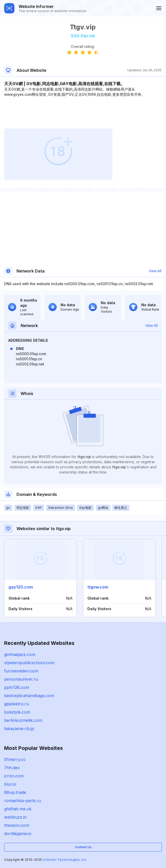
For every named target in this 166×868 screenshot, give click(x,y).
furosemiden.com (21, 671)
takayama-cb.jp (19, 729)
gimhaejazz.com (20, 654)
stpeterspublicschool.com (29, 663)
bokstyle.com (17, 712)
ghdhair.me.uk (18, 809)
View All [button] (155, 271)
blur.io (10, 784)
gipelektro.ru (16, 704)
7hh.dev (12, 768)
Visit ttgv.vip (83, 35)
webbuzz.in (15, 817)
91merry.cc (15, 759)
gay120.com (21, 587)
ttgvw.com (98, 587)
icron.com (14, 776)
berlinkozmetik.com (23, 720)
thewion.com (17, 825)
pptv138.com (17, 687)
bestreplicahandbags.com (29, 696)
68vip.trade (15, 792)
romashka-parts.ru (23, 801)
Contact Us (83, 847)
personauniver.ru (21, 679)
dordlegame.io (18, 834)
